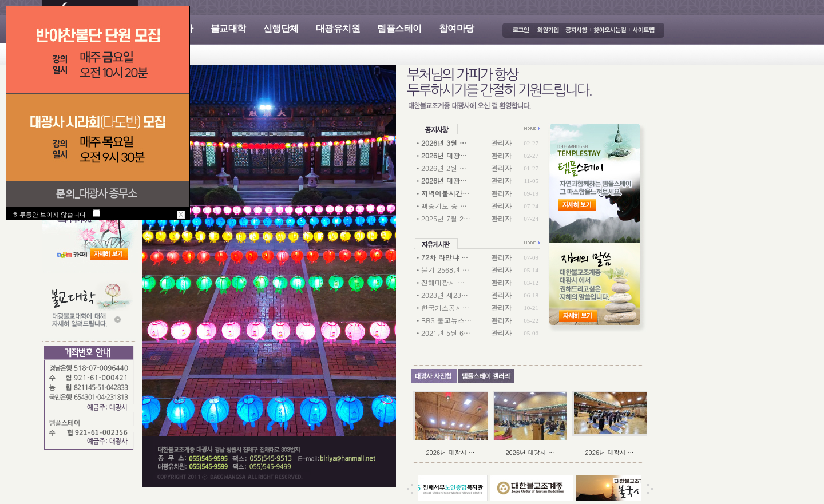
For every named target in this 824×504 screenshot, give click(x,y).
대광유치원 (338, 28)
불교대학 (228, 28)
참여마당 (457, 28)
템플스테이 (399, 28)
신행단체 (281, 28)
